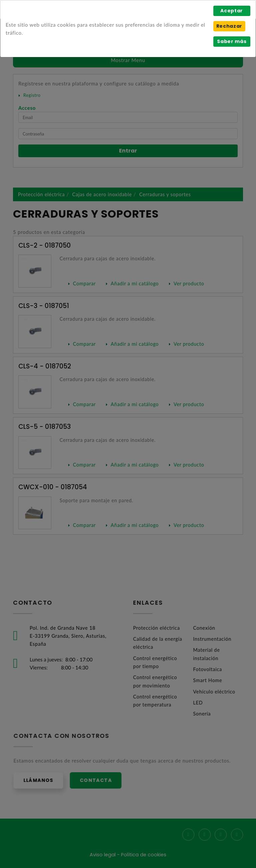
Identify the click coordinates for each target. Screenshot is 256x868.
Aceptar (232, 11)
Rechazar (229, 26)
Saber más (232, 41)
